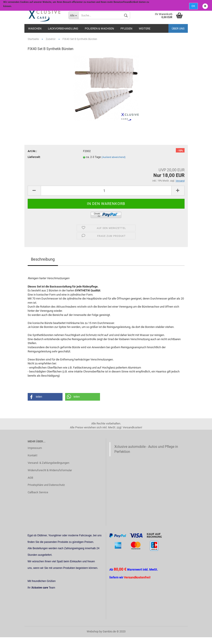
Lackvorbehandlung (63, 29)
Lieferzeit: (34, 157)
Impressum (35, 448)
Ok (193, 6)
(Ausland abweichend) (114, 157)
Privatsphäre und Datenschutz (46, 485)
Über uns (178, 29)
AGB (30, 478)
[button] (45, 397)
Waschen (35, 29)
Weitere (145, 29)
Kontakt (32, 455)
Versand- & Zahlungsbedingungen (48, 463)
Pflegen (126, 29)
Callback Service (38, 492)
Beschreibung (43, 259)
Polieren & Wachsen (99, 29)
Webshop (93, 631)
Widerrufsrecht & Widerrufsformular (50, 470)
